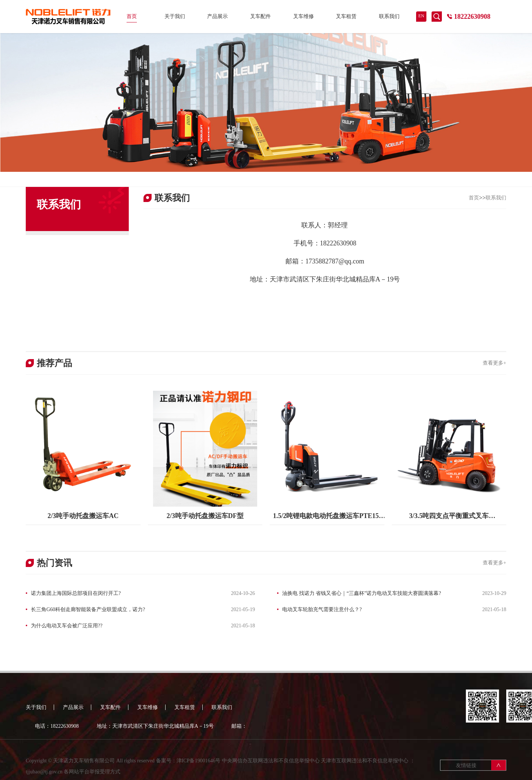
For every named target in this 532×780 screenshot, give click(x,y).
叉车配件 (260, 16)
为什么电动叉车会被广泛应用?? (67, 626)
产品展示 (217, 16)
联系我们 (389, 16)
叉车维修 (304, 16)
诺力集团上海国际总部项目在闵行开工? (76, 593)
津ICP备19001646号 (199, 765)
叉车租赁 (346, 16)
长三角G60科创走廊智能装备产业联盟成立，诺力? (88, 609)
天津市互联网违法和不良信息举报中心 (365, 765)
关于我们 (175, 16)
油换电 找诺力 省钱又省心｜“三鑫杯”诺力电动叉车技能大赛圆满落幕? (362, 593)
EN (421, 16)
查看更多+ (494, 363)
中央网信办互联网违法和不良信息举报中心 (271, 765)
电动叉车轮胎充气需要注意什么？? (322, 609)
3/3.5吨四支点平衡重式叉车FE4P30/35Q (449, 519)
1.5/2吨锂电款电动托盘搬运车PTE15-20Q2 (327, 519)
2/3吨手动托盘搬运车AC (83, 516)
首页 (132, 16)
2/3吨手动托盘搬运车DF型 (205, 516)
